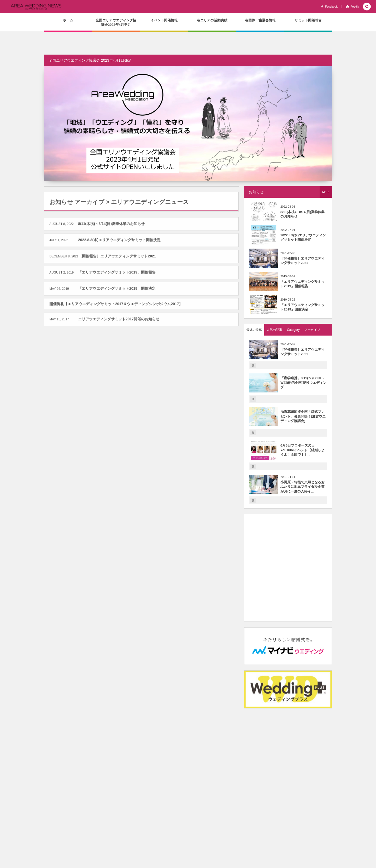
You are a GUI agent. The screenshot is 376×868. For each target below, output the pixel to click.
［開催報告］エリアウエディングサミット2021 (117, 258)
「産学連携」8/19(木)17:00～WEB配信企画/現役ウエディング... (303, 383)
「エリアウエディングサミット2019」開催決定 (117, 291)
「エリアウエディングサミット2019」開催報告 (117, 274)
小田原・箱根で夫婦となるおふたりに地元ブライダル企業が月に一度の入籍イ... (302, 487)
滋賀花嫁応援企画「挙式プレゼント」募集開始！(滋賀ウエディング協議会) (303, 416)
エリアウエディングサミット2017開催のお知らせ (119, 321)
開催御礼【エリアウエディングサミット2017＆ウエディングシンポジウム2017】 (116, 306)
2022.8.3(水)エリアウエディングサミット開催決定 (119, 242)
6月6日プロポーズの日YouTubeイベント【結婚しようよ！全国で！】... (302, 450)
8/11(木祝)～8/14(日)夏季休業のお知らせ (111, 226)
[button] (367, 7)
